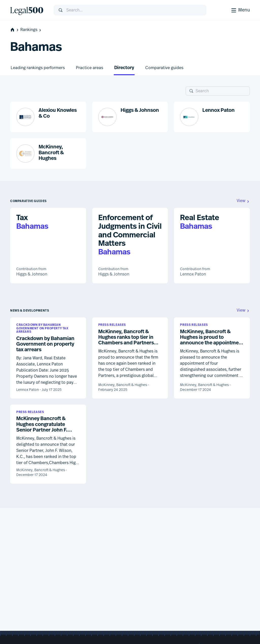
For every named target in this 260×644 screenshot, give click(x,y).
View (243, 201)
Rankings (31, 30)
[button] (48, 117)
